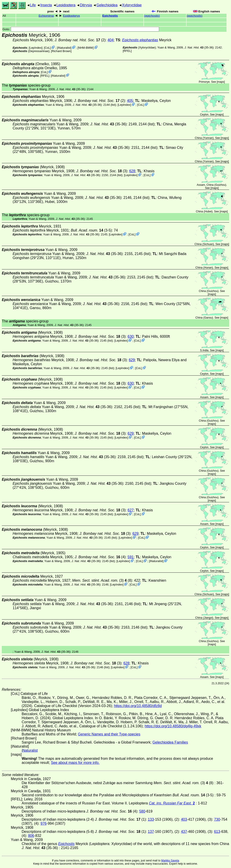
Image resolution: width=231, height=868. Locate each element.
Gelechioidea (107, 5)
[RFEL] (127, 51)
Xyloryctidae (132, 5)
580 (142, 811)
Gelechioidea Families (170, 742)
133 (151, 819)
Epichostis (110, 16)
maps (221, 82)
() (152, 16)
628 (132, 171)
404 (111, 40)
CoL (47, 48)
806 (31, 836)
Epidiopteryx (72, 16)
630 (131, 336)
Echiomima (46, 16)
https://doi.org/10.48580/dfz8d (138, 706)
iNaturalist (64, 48)
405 (130, 101)
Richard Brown (61, 51)
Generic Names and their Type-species (109, 734)
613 (217, 832)
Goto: (81, 29)
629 (132, 360)
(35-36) (199, 47)
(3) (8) (102, 580)
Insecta (46, 5)
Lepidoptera (66, 5)
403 (184, 819)
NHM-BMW (86, 48)
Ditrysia (86, 5)
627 (131, 510)
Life (33, 5)
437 (184, 832)
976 (44, 823)
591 (131, 557)
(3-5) (91, 230)
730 (217, 819)
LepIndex (36, 48)
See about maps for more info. (75, 763)
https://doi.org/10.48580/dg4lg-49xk (173, 726)
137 (151, 832)
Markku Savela (170, 861)
